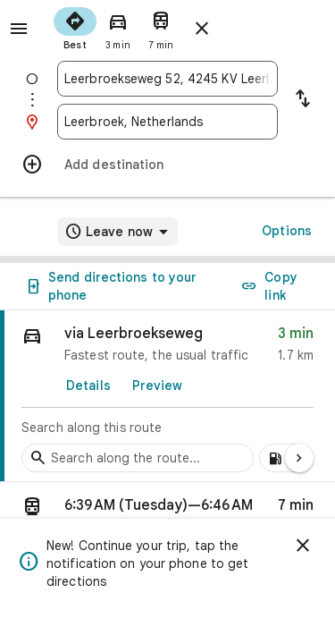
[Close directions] (202, 29)
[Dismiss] (303, 546)
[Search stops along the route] (138, 458)
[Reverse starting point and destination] (303, 100)
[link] (167, 396)
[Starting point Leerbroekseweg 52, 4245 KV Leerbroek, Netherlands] (167, 79)
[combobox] (167, 79)
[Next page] (299, 458)
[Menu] (19, 29)
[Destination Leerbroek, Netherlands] (167, 122)
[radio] (75, 27)
